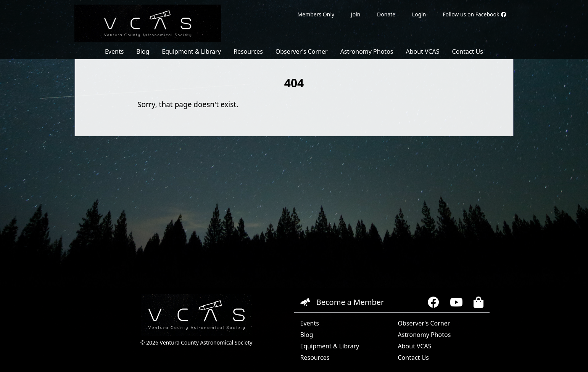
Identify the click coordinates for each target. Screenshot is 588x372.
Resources (248, 51)
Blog (143, 51)
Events (114, 51)
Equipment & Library (191, 51)
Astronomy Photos (367, 51)
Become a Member (342, 302)
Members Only (316, 14)
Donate (386, 14)
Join (356, 14)
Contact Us (468, 51)
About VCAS (422, 51)
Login (419, 14)
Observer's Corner (302, 51)
